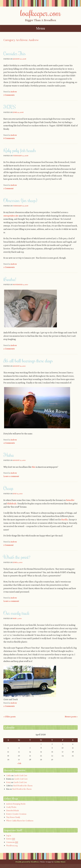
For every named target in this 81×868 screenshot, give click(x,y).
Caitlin (9, 776)
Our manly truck (16, 613)
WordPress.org (12, 846)
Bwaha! (10, 279)
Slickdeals (12, 504)
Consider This (15, 53)
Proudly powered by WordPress (27, 862)
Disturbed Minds (13, 811)
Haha (9, 455)
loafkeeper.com (41, 13)
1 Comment (8, 188)
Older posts (9, 717)
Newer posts (71, 717)
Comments (12, 842)
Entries (11, 839)
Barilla (65, 520)
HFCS (10, 107)
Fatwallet (70, 500)
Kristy (8, 782)
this (34, 467)
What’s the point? (17, 557)
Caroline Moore (60, 862)
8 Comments (9, 138)
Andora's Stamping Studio (16, 804)
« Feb (19, 763)
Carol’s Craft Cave (20, 776)
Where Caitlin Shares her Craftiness (20, 821)
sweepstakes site (11, 216)
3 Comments (9, 95)
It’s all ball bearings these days (28, 361)
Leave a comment (11, 476)
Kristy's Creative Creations (16, 814)
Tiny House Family (13, 817)
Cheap (8, 488)
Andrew (14, 92)
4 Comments (9, 443)
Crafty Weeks (11, 807)
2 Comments (9, 267)
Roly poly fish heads (20, 150)
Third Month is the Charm (23, 786)
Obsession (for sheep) (20, 200)
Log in (9, 836)
